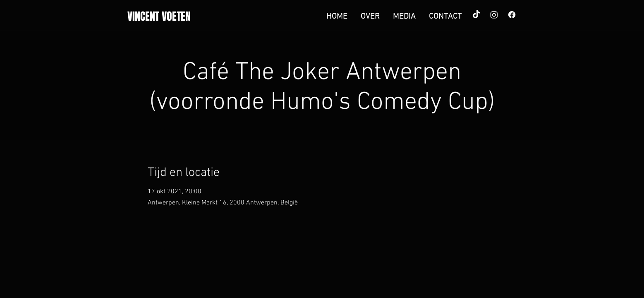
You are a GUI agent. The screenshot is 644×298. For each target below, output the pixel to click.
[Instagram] (494, 15)
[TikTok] (476, 15)
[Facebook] (512, 15)
